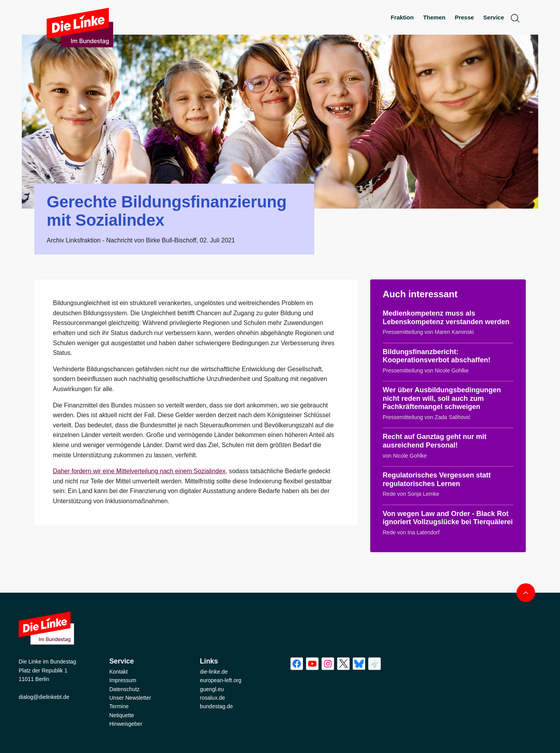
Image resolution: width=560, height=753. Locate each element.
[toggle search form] (515, 18)
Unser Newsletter (130, 698)
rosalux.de (213, 698)
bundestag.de (216, 706)
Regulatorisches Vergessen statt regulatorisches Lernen (437, 479)
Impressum (123, 680)
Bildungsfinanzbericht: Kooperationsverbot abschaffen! (437, 356)
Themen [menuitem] (434, 17)
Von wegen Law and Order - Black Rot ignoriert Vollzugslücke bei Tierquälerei (448, 518)
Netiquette (122, 715)
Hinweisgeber (126, 724)
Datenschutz (124, 689)
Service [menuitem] (494, 17)
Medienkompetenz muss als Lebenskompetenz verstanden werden (446, 318)
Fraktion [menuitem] (402, 17)
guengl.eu (212, 689)
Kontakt (118, 672)
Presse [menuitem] (464, 17)
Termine (119, 706)
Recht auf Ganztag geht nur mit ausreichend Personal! (435, 441)
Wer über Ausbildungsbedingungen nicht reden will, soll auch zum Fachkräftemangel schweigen (442, 398)
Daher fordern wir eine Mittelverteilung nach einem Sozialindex (139, 471)
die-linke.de (214, 672)
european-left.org (221, 680)
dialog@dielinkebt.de (44, 697)
